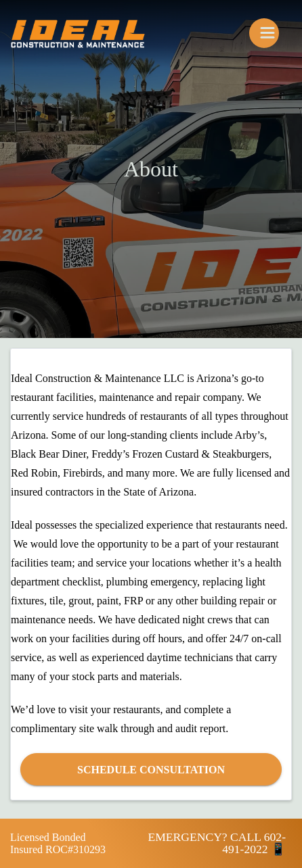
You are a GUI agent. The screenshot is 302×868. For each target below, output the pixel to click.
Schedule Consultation (151, 770)
